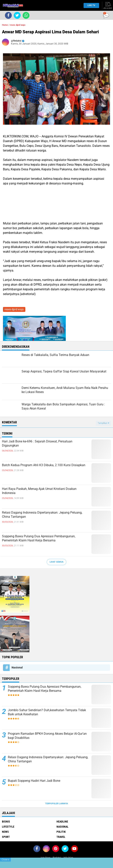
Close (5, 860)
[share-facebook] (8, 15)
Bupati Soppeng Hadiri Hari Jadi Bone (34, 781)
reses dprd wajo (18, 25)
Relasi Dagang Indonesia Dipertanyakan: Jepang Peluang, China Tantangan (42, 515)
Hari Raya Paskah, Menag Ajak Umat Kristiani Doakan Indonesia (39, 491)
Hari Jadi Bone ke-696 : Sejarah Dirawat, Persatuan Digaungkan (37, 443)
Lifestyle (8, 827)
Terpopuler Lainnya (56, 804)
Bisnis (6, 822)
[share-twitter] (17, 15)
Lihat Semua (56, 562)
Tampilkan (103, 423)
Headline (62, 822)
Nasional (17, 667)
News (5, 832)
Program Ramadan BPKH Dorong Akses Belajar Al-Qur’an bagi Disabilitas (47, 736)
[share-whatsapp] (26, 15)
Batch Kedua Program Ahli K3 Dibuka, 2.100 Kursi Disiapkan (44, 465)
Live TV (90, 5)
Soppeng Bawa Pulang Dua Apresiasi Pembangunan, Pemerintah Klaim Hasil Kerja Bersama (39, 538)
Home (5, 25)
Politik (61, 832)
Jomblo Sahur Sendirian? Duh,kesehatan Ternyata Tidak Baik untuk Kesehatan (47, 712)
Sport (6, 837)
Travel (61, 837)
